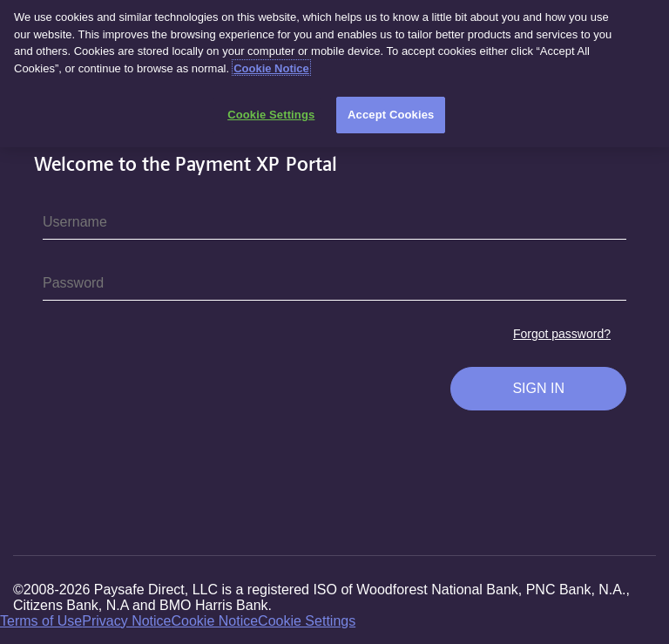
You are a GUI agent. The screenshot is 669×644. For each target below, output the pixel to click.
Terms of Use (41, 621)
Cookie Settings (307, 621)
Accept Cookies (391, 108)
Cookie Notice (215, 621)
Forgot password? (562, 334)
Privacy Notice (126, 621)
